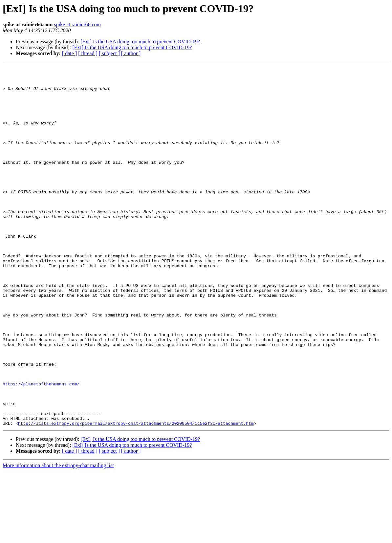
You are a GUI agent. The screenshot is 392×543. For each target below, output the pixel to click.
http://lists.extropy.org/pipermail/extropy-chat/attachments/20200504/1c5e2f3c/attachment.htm (136, 495)
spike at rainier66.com (77, 24)
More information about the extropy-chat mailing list (58, 537)
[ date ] (69, 53)
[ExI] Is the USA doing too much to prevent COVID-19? (140, 42)
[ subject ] (109, 53)
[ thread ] (88, 53)
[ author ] (131, 53)
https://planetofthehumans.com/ (41, 448)
